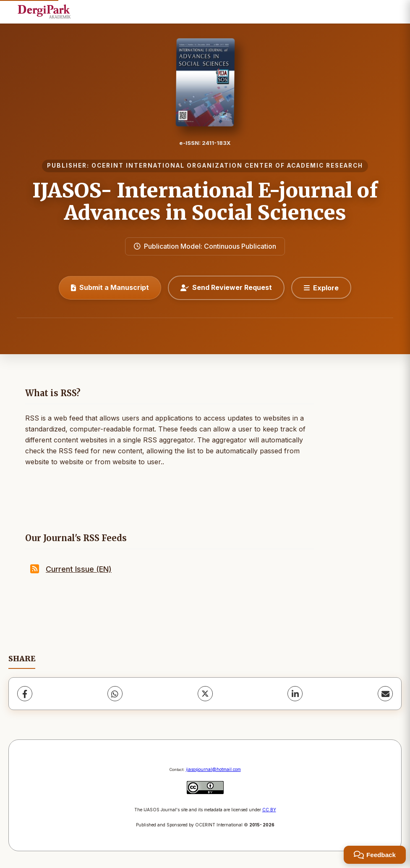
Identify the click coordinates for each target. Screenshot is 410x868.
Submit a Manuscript (110, 287)
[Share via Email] (385, 694)
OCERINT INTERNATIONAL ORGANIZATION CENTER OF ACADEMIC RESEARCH (227, 166)
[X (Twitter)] (205, 694)
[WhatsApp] (115, 694)
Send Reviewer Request (226, 287)
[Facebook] (25, 694)
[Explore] (321, 288)
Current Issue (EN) (79, 569)
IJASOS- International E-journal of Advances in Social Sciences (205, 201)
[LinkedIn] (295, 694)
